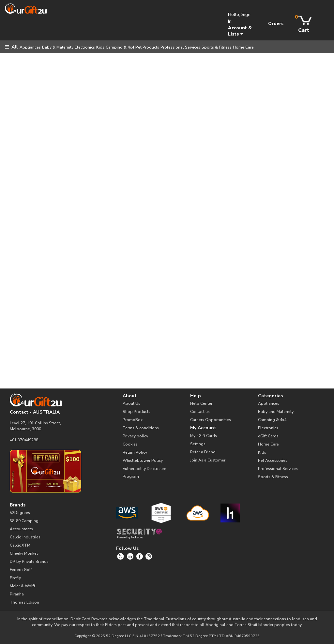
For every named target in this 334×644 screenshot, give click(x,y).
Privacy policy (135, 436)
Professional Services (180, 47)
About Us (131, 403)
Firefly (15, 578)
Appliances (30, 47)
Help (196, 396)
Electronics (85, 47)
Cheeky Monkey (24, 553)
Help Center (201, 403)
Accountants (21, 529)
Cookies (130, 444)
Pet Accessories (273, 461)
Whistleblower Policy (143, 461)
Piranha (17, 594)
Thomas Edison (24, 602)
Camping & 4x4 (120, 47)
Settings (198, 444)
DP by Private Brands (29, 562)
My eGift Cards (204, 436)
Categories (270, 396)
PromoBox (133, 420)
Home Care (243, 47)
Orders (276, 24)
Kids (100, 47)
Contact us (200, 412)
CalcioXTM (20, 545)
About (130, 396)
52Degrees (20, 513)
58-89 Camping (24, 521)
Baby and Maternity (276, 412)
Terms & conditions (141, 428)
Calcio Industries (25, 537)
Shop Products (137, 412)
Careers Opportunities (211, 420)
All (11, 47)
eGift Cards (268, 436)
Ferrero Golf (21, 570)
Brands (18, 505)
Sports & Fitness (217, 47)
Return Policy (135, 452)
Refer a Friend (203, 452)
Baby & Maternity (58, 47)
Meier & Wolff (23, 586)
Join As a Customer (208, 460)
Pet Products (147, 47)
